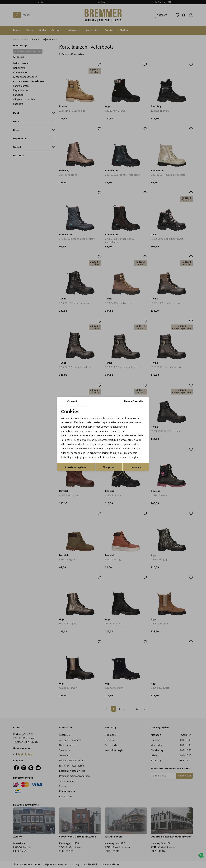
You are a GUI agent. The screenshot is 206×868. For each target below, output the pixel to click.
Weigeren (109, 467)
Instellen (136, 467)
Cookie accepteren (76, 467)
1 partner (106, 427)
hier (138, 449)
